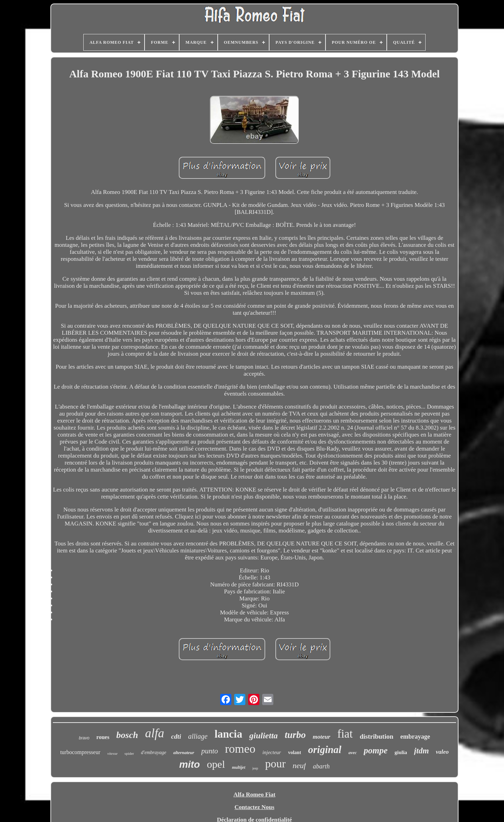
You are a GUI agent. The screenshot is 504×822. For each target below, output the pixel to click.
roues (103, 737)
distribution (377, 736)
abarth (321, 766)
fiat (345, 734)
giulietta (263, 736)
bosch (127, 735)
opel (216, 764)
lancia (228, 734)
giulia (401, 752)
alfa (154, 733)
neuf (299, 765)
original (325, 750)
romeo (240, 749)
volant (295, 753)
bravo (84, 738)
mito (190, 764)
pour (275, 764)
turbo (295, 735)
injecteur (272, 752)
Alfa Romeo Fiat (254, 795)
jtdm (421, 751)
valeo (442, 752)
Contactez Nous (254, 807)
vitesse (113, 753)
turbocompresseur (80, 752)
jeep (255, 768)
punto (210, 751)
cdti (176, 736)
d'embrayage (154, 753)
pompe (376, 750)
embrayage (415, 737)
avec (352, 753)
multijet (239, 767)
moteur (322, 737)
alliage (198, 736)
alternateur (184, 753)
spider (129, 753)
